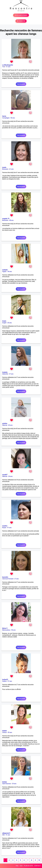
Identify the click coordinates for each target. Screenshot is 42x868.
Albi (3, 835)
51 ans (8, 67)
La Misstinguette (8, 65)
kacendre (5, 577)
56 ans (13, 630)
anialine (5, 423)
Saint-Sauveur (7, 784)
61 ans (11, 169)
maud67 (5, 475)
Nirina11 (5, 628)
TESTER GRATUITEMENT (21, 15)
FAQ (17, 866)
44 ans (10, 272)
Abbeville (5, 374)
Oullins (4, 681)
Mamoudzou (6, 630)
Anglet (4, 323)
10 (39, 860)
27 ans (16, 579)
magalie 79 (6, 219)
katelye (5, 782)
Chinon (4, 732)
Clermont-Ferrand (8, 579)
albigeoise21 (6, 833)
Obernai (5, 425)
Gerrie (4, 116)
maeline (5, 526)
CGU (21, 866)
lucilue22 (5, 679)
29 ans (14, 784)
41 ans (9, 528)
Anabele (5, 372)
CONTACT (37, 866)
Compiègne (6, 118)
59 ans (10, 732)
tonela (4, 167)
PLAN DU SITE (28, 866)
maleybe (5, 270)
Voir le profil (21, 84)
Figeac (4, 272)
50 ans (13, 118)
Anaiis (4, 321)
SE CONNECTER (21, 21)
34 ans (10, 476)
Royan (4, 528)
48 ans (11, 220)
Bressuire (5, 169)
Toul (4, 67)
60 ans (10, 425)
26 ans (10, 323)
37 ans (11, 374)
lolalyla (4, 731)
